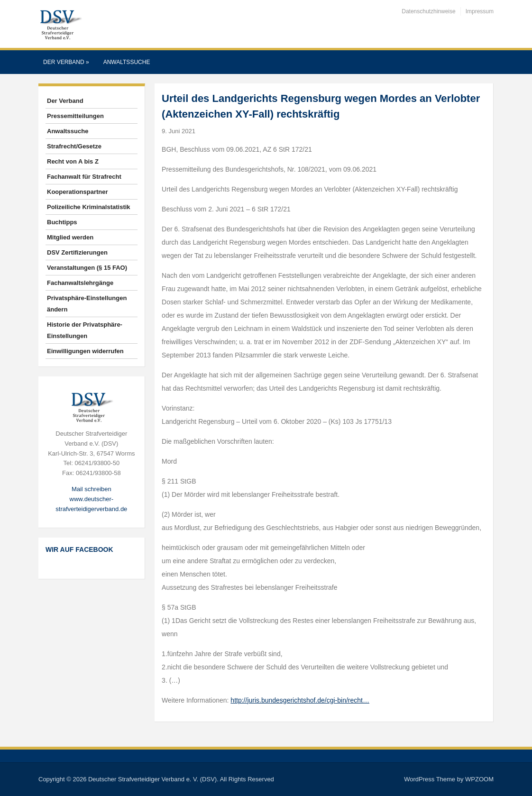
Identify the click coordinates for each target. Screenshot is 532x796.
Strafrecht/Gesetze (74, 146)
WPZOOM (479, 779)
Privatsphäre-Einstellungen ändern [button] (87, 304)
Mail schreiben (92, 489)
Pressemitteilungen (75, 116)
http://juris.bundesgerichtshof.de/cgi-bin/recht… (300, 700)
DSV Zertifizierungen (77, 252)
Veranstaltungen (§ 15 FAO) (87, 268)
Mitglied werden (70, 237)
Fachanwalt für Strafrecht (84, 177)
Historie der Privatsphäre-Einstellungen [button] (85, 330)
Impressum (480, 11)
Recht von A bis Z (73, 161)
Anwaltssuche (127, 62)
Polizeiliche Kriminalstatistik (89, 207)
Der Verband (66, 62)
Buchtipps (62, 222)
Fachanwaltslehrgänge (80, 283)
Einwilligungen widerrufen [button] (85, 351)
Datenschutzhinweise (428, 11)
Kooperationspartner (78, 192)
